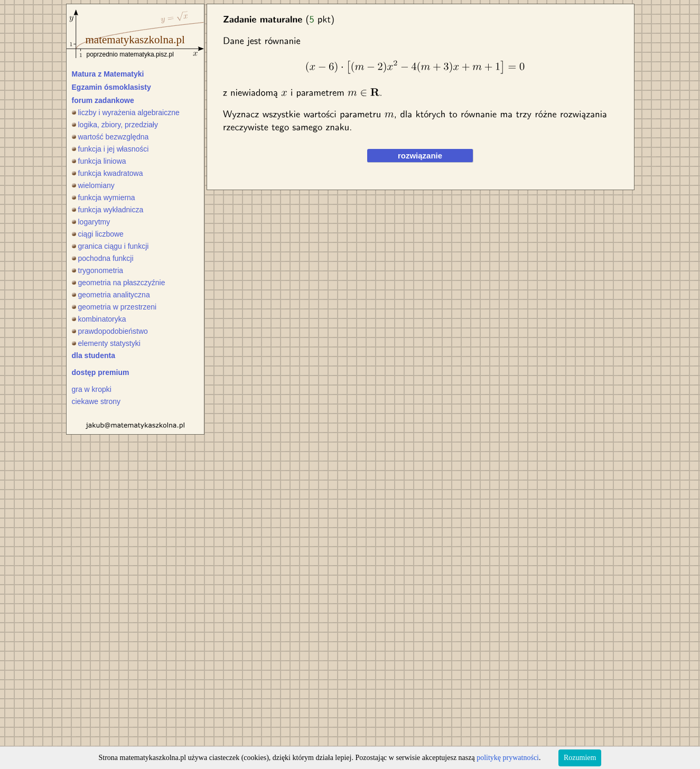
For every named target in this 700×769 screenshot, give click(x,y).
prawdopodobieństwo (110, 331)
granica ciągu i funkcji (110, 246)
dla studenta (94, 355)
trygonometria (98, 270)
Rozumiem (580, 758)
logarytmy (91, 222)
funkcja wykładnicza (108, 210)
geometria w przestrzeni (114, 307)
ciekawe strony (96, 401)
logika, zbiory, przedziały (115, 125)
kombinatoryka (99, 319)
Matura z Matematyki (108, 74)
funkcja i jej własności (110, 149)
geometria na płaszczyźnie (119, 283)
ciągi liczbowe (98, 234)
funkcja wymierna (104, 198)
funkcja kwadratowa (108, 173)
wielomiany (93, 185)
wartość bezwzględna (110, 137)
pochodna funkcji (103, 258)
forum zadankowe (103, 100)
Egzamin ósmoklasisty (111, 87)
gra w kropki (92, 389)
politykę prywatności (508, 758)
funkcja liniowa (99, 161)
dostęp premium (101, 372)
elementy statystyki (106, 343)
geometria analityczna (111, 295)
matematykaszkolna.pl (135, 40)
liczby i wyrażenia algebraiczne (126, 112)
